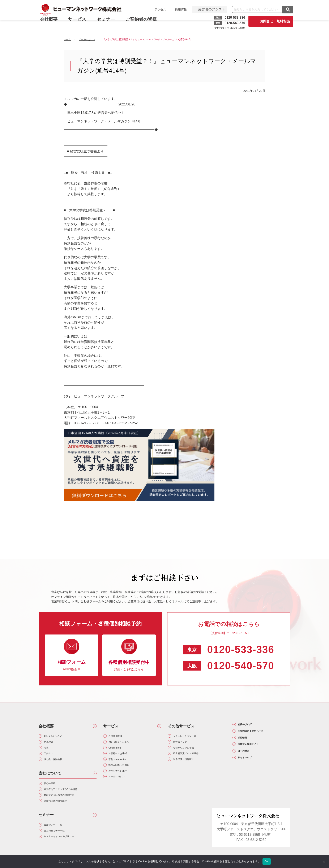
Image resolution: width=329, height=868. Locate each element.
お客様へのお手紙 (123, 759)
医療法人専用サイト (256, 753)
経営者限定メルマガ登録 (193, 759)
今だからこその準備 (189, 752)
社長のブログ (250, 726)
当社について (50, 782)
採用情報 (178, 9)
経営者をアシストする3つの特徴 (69, 800)
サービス (80, 23)
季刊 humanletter (122, 767)
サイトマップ (250, 771)
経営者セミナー (186, 744)
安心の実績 (53, 793)
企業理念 (52, 744)
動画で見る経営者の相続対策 (67, 808)
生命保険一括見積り (189, 767)
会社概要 (46, 726)
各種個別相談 (120, 737)
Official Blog (118, 752)
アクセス (157, 9)
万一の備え (248, 762)
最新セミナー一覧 (58, 841)
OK (267, 861)
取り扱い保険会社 (58, 767)
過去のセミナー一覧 (60, 848)
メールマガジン (121, 789)
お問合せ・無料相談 (272, 21)
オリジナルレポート (125, 782)
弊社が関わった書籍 (125, 774)
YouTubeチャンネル (125, 744)
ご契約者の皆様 (144, 23)
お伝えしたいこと (58, 737)
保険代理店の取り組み (62, 815)
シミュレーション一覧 (191, 737)
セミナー (109, 23)
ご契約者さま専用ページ (260, 734)
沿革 (48, 752)
